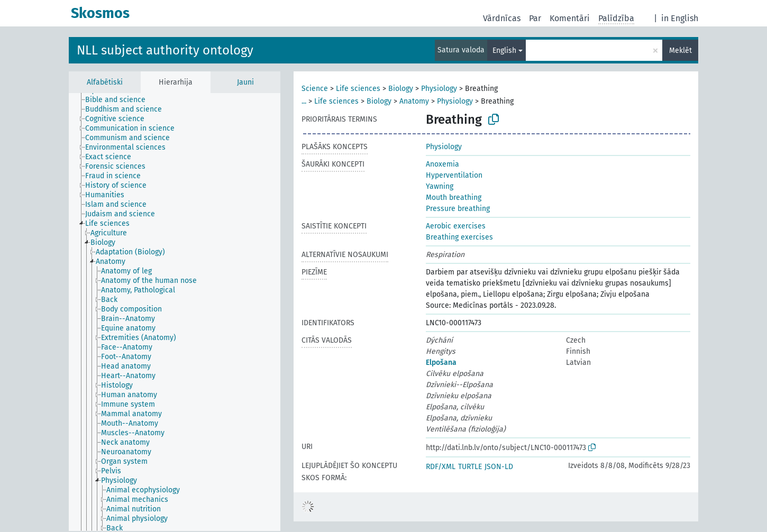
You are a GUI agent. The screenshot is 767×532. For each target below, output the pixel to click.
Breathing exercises (459, 237)
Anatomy (414, 101)
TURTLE (470, 467)
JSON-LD (499, 467)
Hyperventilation (454, 175)
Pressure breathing (458, 209)
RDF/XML (441, 467)
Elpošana (441, 363)
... (304, 101)
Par (535, 18)
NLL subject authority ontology (165, 50)
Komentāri (570, 18)
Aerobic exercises (456, 226)
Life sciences (358, 89)
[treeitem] (120, 100)
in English (680, 18)
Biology (401, 89)
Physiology (439, 89)
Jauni (245, 82)
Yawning (440, 186)
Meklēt (681, 51)
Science (315, 89)
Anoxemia (442, 164)
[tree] (175, 312)
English (504, 51)
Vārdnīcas (502, 18)
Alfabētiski (105, 82)
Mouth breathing (454, 198)
